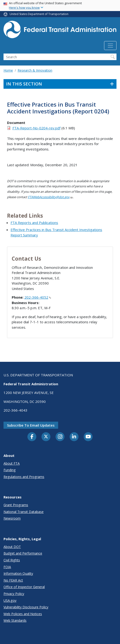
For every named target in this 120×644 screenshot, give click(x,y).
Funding (10, 470)
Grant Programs (16, 505)
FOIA (7, 567)
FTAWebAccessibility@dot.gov (50, 197)
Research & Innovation (35, 70)
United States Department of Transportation (39, 14)
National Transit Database (24, 512)
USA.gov (10, 600)
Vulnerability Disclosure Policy (26, 607)
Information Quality (18, 573)
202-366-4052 (38, 297)
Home (8, 70)
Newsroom (12, 518)
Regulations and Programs (24, 477)
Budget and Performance (23, 553)
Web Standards (15, 620)
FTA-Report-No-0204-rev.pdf (36, 128)
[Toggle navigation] (110, 46)
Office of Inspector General (24, 587)
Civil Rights (12, 560)
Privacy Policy (14, 594)
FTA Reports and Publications (34, 223)
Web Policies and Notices (23, 614)
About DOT (12, 547)
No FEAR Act (13, 580)
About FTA (12, 463)
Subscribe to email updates (31, 425)
